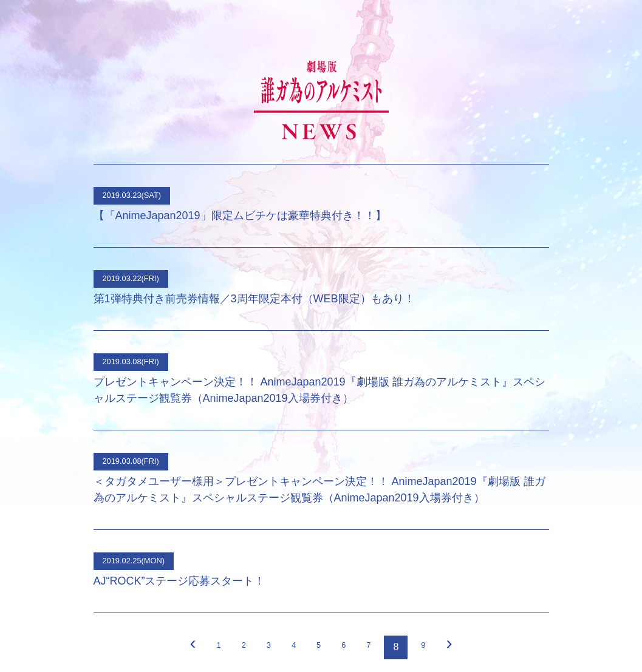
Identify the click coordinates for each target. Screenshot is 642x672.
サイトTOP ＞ (321, 579)
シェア (331, 634)
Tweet (304, 634)
